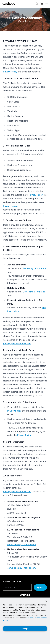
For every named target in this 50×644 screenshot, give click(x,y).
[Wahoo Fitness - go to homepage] (25, 595)
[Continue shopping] (19, 4)
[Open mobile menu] (47, 4)
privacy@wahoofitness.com (17, 344)
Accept (25, 629)
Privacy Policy (10, 72)
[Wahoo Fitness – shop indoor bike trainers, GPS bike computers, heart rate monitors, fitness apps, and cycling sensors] (9, 4)
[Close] (46, 601)
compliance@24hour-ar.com (22, 545)
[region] (25, 621)
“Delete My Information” (34, 292)
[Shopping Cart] (42, 4)
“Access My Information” (34, 268)
